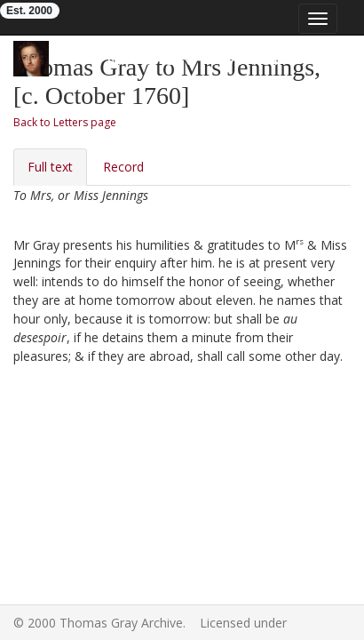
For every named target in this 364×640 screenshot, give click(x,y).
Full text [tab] (50, 167)
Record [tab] (123, 167)
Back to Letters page (65, 122)
